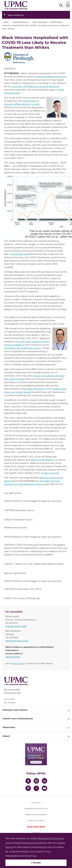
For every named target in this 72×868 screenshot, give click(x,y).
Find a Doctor (18, 663)
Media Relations (16, 15)
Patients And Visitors (15, 710)
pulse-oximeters (35, 389)
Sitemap (36, 833)
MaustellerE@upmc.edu (17, 641)
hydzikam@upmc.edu (16, 626)
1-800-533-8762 (13, 657)
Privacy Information (36, 821)
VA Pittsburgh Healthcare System (23, 348)
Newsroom (9, 727)
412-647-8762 (9, 699)
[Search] (61, 5)
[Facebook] (28, 781)
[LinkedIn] (44, 781)
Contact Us (36, 802)
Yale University (52, 473)
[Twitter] (36, 788)
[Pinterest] (28, 789)
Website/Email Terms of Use (36, 808)
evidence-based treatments (51, 77)
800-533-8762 (10, 703)
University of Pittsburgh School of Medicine (35, 86)
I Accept (36, 863)
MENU (68, 2)
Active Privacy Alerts (36, 827)
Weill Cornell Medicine (43, 460)
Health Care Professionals (18, 719)
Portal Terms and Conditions (31, 843)
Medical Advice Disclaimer (36, 815)
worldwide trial (20, 254)
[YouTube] (44, 789)
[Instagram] (36, 781)
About (6, 736)
